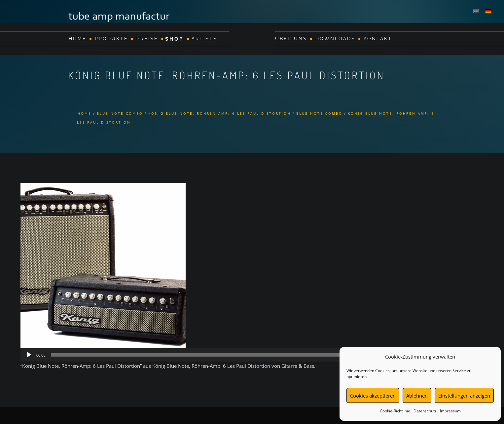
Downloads (335, 39)
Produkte (111, 39)
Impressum (450, 411)
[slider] (243, 355)
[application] (252, 355)
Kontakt (378, 39)
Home (78, 39)
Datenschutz (425, 411)
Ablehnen (417, 396)
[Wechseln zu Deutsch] (488, 11)
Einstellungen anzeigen (464, 396)
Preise (147, 39)
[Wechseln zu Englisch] (476, 11)
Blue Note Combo (120, 113)
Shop (174, 39)
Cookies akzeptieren (373, 396)
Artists (204, 39)
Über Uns (291, 39)
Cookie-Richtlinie (395, 411)
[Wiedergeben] (29, 355)
